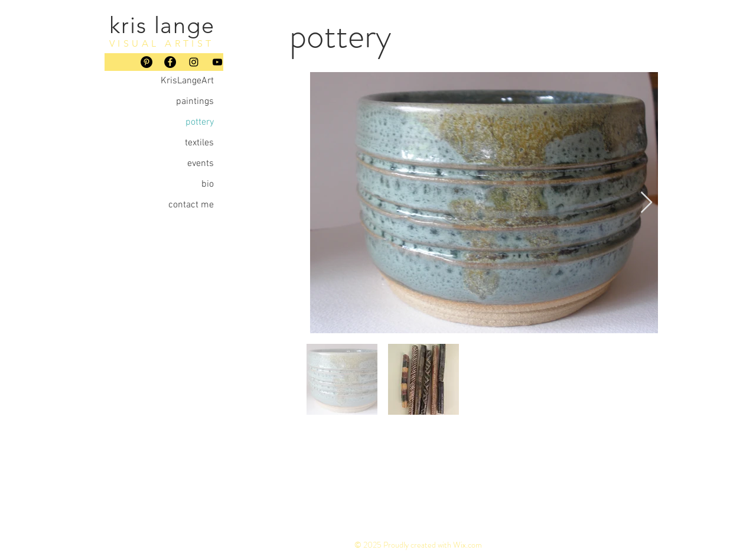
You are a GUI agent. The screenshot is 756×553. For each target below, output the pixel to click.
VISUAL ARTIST (162, 43)
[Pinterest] (146, 62)
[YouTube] (217, 62)
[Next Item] (646, 203)
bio (208, 184)
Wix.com (467, 545)
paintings (195, 102)
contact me (191, 205)
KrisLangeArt (187, 81)
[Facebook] (170, 62)
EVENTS (565, 508)
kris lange (162, 25)
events (201, 164)
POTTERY (467, 508)
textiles (199, 143)
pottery (200, 122)
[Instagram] (194, 62)
